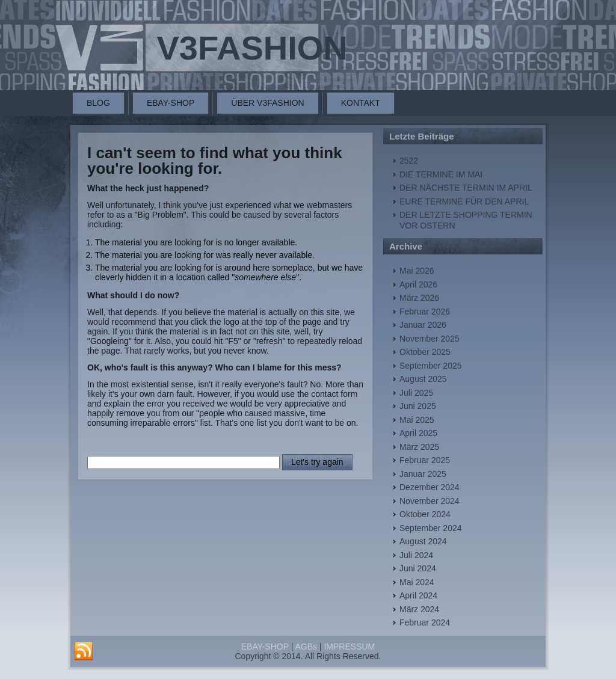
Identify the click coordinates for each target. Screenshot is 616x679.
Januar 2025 (423, 474)
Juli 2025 (416, 393)
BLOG (98, 103)
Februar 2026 (425, 312)
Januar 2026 (423, 325)
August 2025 (423, 379)
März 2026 (419, 298)
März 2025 (419, 447)
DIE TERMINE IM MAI (441, 174)
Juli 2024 (416, 555)
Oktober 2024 (425, 514)
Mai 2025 (417, 420)
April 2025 (418, 433)
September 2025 (431, 366)
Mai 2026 (417, 271)
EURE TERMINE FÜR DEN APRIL (464, 201)
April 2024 (418, 595)
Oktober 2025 (425, 352)
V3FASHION (252, 48)
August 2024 (423, 541)
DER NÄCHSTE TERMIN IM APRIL (466, 188)
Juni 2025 (418, 406)
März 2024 (419, 609)
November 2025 (430, 339)
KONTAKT (361, 103)
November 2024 (430, 501)
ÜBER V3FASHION (267, 103)
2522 (409, 161)
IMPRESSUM (349, 647)
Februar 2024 (425, 622)
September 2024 (431, 528)
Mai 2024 (417, 582)
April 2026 (418, 284)
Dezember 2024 (430, 487)
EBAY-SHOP (171, 103)
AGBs (306, 647)
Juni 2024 (418, 568)
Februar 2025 (425, 460)
